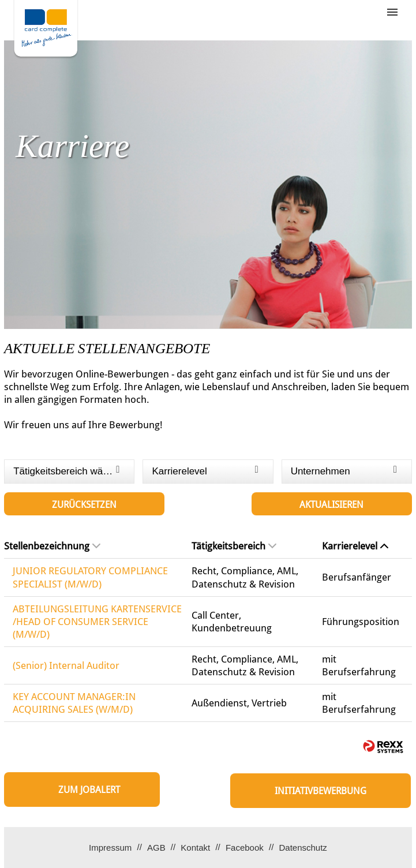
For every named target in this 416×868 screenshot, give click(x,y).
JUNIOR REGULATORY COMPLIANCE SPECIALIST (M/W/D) (90, 577)
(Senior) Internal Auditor (66, 665)
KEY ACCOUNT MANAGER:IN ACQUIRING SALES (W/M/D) (74, 703)
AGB (156, 848)
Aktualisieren (331, 505)
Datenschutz (303, 848)
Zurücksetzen (84, 505)
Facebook (245, 848)
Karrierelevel (355, 546)
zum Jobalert (89, 790)
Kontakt (195, 848)
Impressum (110, 848)
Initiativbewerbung (321, 791)
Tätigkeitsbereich (234, 546)
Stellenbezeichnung (52, 546)
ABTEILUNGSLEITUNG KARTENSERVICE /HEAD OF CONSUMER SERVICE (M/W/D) (97, 622)
